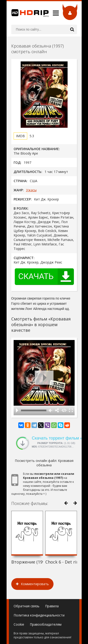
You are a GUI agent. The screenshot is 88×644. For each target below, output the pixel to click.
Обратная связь (27, 606)
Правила (52, 606)
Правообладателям (46, 624)
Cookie (19, 624)
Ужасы (31, 190)
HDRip (28, 13)
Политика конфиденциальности (39, 615)
